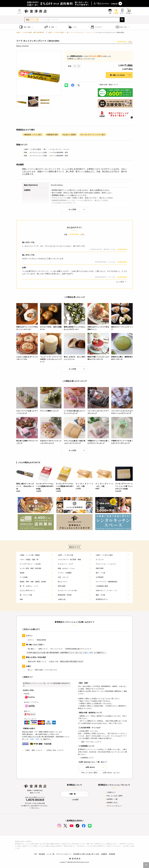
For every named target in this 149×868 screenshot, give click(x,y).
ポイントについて (56, 649)
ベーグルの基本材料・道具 (58, 152)
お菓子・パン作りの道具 (56, 32)
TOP (36, 854)
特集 (25, 152)
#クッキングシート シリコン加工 (93, 135)
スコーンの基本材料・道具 (58, 156)
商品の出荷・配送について (108, 85)
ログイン (30, 640)
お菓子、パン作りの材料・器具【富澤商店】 (30, 32)
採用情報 (112, 854)
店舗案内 (104, 854)
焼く (69, 32)
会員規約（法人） (112, 803)
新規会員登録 (41, 640)
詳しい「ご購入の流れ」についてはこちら (42, 670)
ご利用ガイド (110, 792)
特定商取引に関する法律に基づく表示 (86, 854)
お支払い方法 (53, 662)
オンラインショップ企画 (37, 152)
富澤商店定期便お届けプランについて (78, 649)
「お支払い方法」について (53, 750)
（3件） (130, 42)
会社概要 (75, 800)
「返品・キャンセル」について (90, 742)
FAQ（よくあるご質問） (114, 796)
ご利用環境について (86, 758)
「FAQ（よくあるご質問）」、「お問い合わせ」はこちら (99, 773)
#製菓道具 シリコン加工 (33, 135)
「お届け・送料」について (32, 750)
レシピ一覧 (51, 854)
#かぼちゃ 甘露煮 (69, 135)
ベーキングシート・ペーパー (83, 32)
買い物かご (31, 649)
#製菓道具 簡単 (52, 135)
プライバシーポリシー (113, 806)
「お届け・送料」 (88, 653)
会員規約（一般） (112, 799)
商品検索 (42, 854)
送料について (42, 649)
